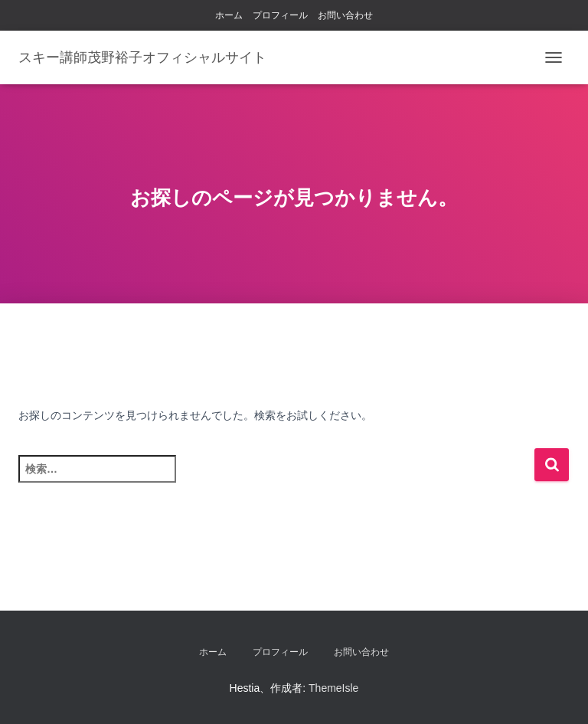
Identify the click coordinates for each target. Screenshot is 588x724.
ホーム (229, 15)
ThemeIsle (333, 688)
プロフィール (280, 15)
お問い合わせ (345, 15)
